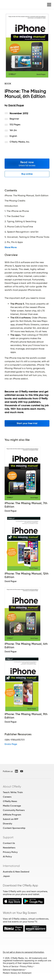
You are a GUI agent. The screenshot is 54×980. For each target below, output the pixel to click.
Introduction (11, 206)
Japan (6, 876)
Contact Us (9, 843)
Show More (11, 247)
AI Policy (7, 857)
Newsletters (9, 848)
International (11, 866)
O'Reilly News (10, 801)
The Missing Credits (15, 201)
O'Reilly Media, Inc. (20, 142)
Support (8, 837)
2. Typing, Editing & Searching (20, 221)
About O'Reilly (12, 786)
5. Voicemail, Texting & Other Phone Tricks (27, 237)
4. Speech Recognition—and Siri (22, 232)
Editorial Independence (14, 970)
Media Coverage (12, 806)
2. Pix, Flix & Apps (14, 242)
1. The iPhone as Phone (17, 211)
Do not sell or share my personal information (23, 952)
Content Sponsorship (14, 828)
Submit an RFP (11, 819)
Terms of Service (11, 966)
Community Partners (14, 810)
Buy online (27, 174)
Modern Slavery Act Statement (17, 973)
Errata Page (11, 744)
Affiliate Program (12, 815)
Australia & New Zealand (16, 872)
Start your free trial (27, 423)
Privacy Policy (10, 852)
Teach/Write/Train (13, 792)
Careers (7, 797)
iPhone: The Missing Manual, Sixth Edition (26, 196)
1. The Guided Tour (14, 216)
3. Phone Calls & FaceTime (19, 227)
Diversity (7, 824)
